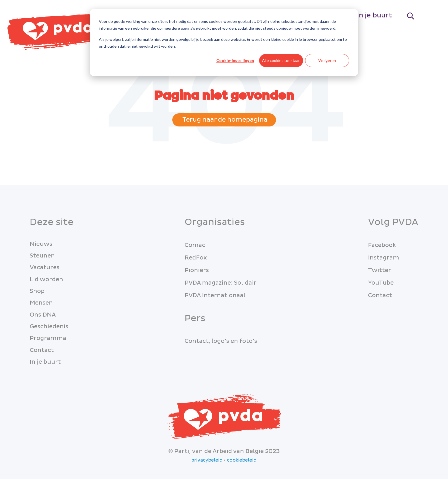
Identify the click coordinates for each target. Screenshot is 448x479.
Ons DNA (43, 315)
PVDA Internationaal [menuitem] (215, 295)
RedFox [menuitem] (196, 258)
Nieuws (41, 244)
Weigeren (327, 60)
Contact (42, 350)
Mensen (41, 303)
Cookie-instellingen (235, 60)
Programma (48, 338)
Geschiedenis (49, 327)
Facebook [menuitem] (382, 245)
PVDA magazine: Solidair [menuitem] (221, 283)
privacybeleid (207, 460)
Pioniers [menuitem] (197, 270)
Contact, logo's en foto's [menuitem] (221, 341)
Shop (37, 291)
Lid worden (46, 279)
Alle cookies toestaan (281, 60)
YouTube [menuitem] (381, 283)
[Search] (411, 16)
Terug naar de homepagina (224, 120)
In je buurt (374, 15)
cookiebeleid (242, 460)
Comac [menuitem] (195, 245)
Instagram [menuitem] (384, 258)
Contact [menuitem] (380, 295)
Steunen (42, 256)
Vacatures (45, 267)
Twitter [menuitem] (380, 270)
